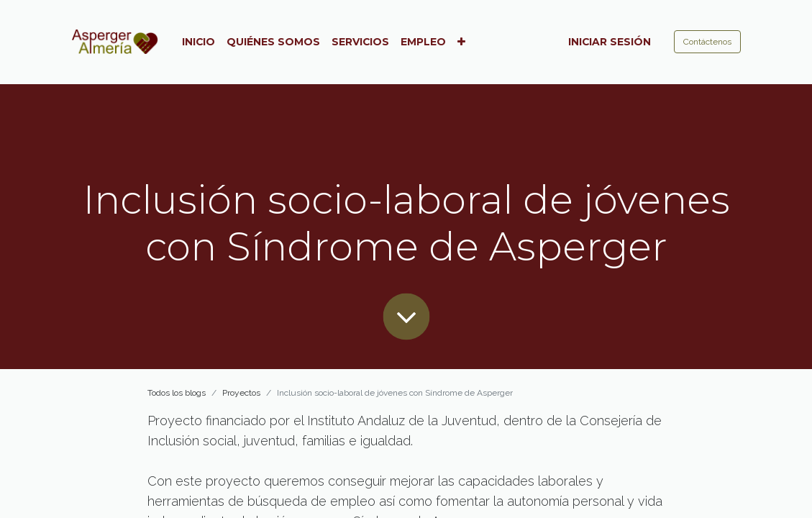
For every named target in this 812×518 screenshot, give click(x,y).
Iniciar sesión (610, 42)
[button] (461, 42)
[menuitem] (199, 42)
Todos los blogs (177, 393)
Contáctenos (707, 42)
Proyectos (241, 393)
